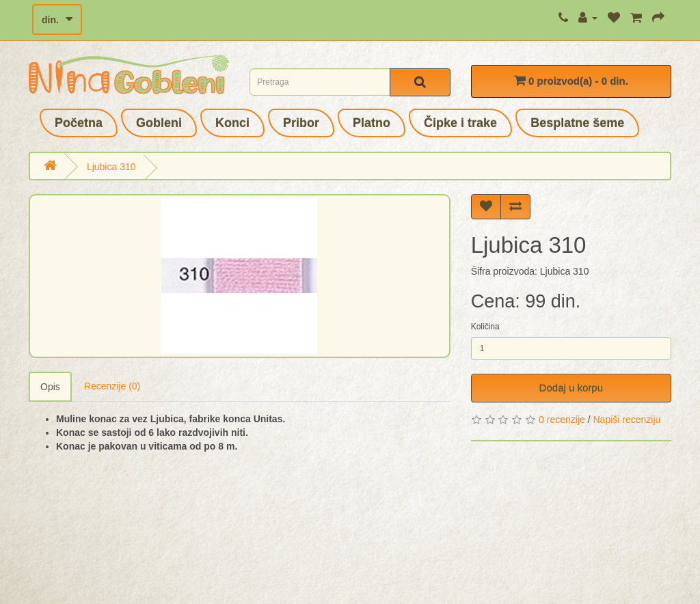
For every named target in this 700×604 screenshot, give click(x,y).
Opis (50, 387)
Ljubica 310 (111, 167)
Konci (232, 123)
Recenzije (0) (112, 386)
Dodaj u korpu (571, 388)
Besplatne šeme (577, 123)
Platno (372, 123)
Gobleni (159, 123)
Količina (485, 327)
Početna (79, 123)
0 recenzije (562, 420)
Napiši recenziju (627, 420)
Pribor (301, 123)
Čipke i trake (460, 123)
